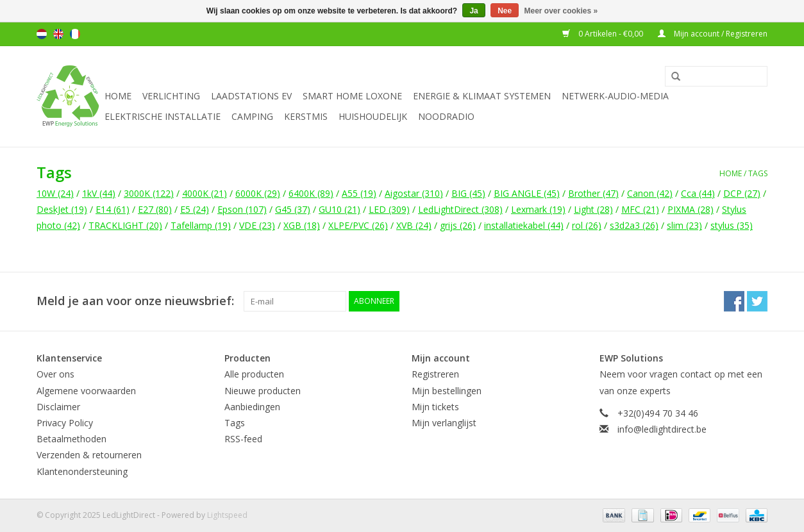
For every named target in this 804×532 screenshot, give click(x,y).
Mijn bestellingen (447, 391)
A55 (359, 193)
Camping (252, 116)
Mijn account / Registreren (713, 34)
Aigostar (414, 193)
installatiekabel (524, 225)
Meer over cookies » (561, 11)
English (58, 34)
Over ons (55, 374)
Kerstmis (306, 116)
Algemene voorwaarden (86, 391)
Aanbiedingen (252, 407)
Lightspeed (227, 515)
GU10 (339, 209)
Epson (242, 209)
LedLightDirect (460, 209)
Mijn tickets (435, 407)
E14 (113, 209)
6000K (258, 193)
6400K (311, 193)
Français (75, 34)
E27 (155, 209)
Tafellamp (201, 225)
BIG (468, 193)
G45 (293, 209)
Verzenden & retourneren (89, 455)
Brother (593, 193)
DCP (742, 193)
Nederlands (42, 34)
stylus (732, 225)
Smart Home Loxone (352, 96)
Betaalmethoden (71, 439)
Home (118, 96)
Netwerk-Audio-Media (615, 96)
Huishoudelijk (373, 116)
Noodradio (446, 116)
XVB (414, 225)
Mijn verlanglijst (444, 423)
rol (587, 225)
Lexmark (538, 209)
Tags (758, 173)
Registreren (435, 374)
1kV (99, 193)
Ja (473, 11)
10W (55, 193)
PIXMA (691, 209)
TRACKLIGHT (125, 225)
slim (684, 225)
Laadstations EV (251, 96)
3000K (149, 193)
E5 (195, 209)
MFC (640, 209)
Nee (505, 11)
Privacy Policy (65, 423)
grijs (458, 225)
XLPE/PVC (358, 225)
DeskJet (62, 209)
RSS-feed (243, 439)
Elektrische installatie (163, 116)
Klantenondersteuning (82, 471)
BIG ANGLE (527, 193)
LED (389, 209)
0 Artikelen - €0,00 (604, 34)
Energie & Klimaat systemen (482, 96)
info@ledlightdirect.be (662, 429)
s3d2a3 (634, 225)
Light (593, 209)
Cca (698, 193)
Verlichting (171, 96)
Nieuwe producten (263, 391)
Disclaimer (58, 407)
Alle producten (254, 374)
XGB (302, 225)
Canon (650, 193)
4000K (205, 193)
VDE (257, 225)
